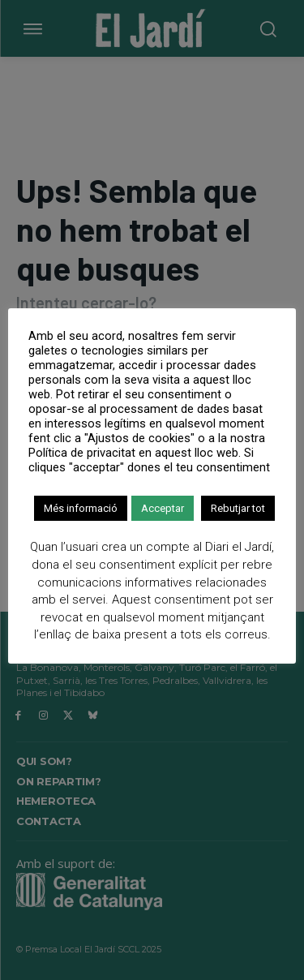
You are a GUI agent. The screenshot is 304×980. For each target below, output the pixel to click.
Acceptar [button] (163, 508)
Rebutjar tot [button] (238, 508)
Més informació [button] (81, 508)
